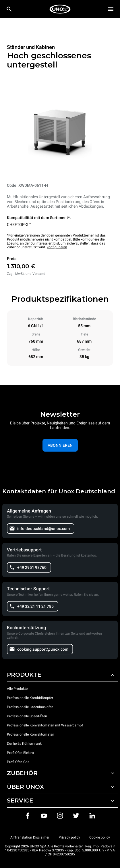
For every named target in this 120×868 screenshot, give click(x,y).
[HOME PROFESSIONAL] (60, 9)
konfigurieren (57, 247)
